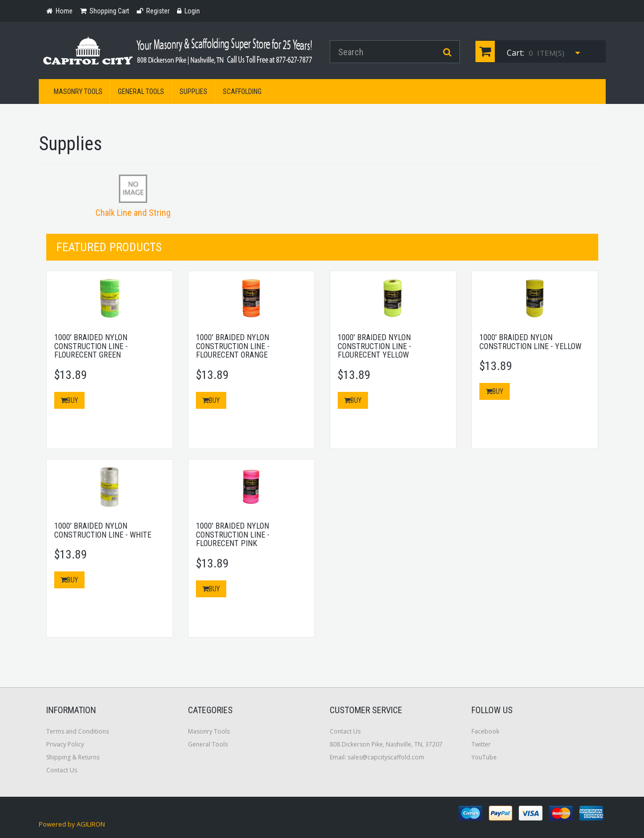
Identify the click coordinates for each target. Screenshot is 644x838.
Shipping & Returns (73, 757)
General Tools (141, 92)
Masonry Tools (78, 92)
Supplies (193, 92)
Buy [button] (69, 400)
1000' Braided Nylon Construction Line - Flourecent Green (91, 346)
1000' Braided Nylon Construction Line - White (103, 530)
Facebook (485, 731)
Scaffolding (242, 92)
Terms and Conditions (78, 731)
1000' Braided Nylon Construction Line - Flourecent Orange (233, 346)
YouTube (484, 757)
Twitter (481, 744)
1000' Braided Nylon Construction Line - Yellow (530, 342)
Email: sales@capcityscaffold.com (377, 757)
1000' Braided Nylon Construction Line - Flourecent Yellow (374, 346)
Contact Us (62, 770)
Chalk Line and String (133, 213)
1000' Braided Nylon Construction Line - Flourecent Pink (233, 535)
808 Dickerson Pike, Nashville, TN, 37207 (386, 744)
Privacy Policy (65, 744)
